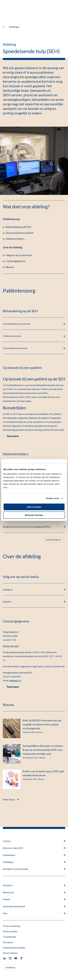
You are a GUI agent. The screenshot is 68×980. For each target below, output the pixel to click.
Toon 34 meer (53, 540)
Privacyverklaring (11, 926)
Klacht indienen (10, 953)
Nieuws (34, 899)
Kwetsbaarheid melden (14, 948)
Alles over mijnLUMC (34, 848)
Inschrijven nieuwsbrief (34, 906)
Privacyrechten (10, 931)
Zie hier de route (11, 646)
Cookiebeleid (9, 937)
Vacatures (34, 885)
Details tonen (53, 498)
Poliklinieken (34, 855)
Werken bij (34, 892)
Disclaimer (8, 942)
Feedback (11, 967)
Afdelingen (34, 862)
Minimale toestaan (34, 515)
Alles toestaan (34, 507)
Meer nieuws (11, 799)
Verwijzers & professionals (34, 869)
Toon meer (13, 436)
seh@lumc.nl (15, 680)
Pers (34, 913)
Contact (34, 841)
